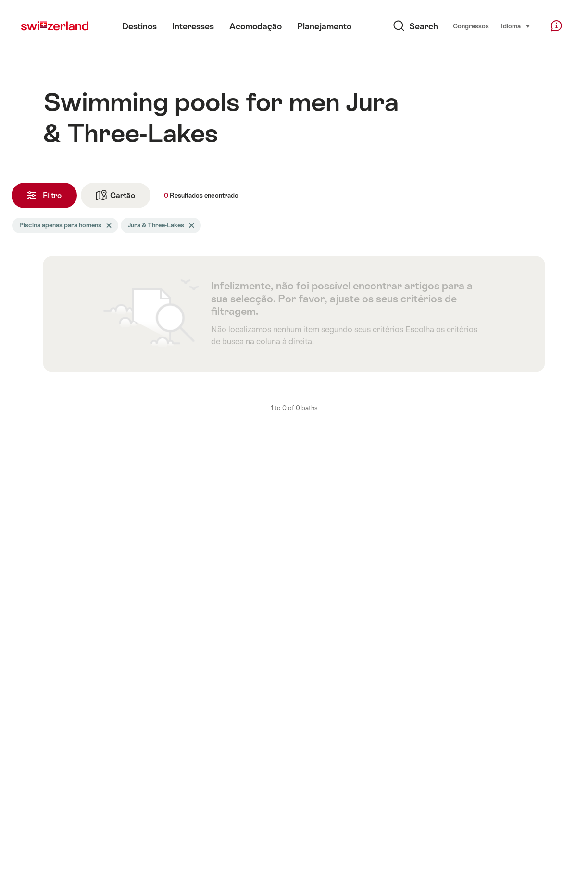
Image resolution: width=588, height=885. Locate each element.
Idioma (516, 25)
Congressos (471, 26)
